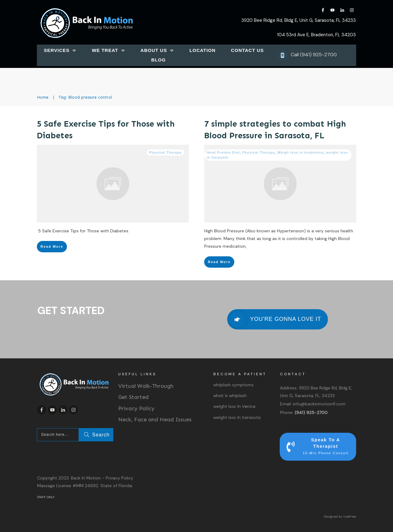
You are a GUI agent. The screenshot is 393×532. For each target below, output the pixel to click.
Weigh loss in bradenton (301, 152)
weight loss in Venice (234, 406)
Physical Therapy (166, 152)
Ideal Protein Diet (223, 152)
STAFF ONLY (46, 497)
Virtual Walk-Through (146, 386)
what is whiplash (230, 396)
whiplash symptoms (233, 385)
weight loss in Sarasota (237, 418)
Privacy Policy (136, 408)
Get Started (133, 397)
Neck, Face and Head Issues (155, 420)
